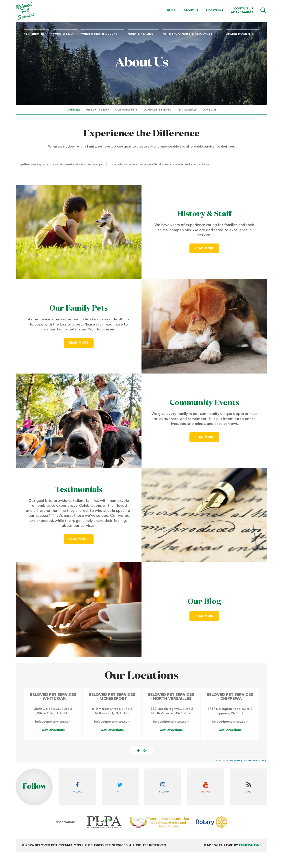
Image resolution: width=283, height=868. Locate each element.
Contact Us (244, 9)
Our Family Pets (79, 308)
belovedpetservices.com (53, 722)
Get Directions (53, 730)
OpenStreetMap (258, 761)
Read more (207, 247)
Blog (171, 11)
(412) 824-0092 (242, 12)
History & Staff (204, 214)
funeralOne (250, 845)
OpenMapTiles (240, 761)
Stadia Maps (222, 761)
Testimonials (79, 490)
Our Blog (204, 602)
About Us (191, 11)
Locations (215, 11)
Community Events (204, 403)
